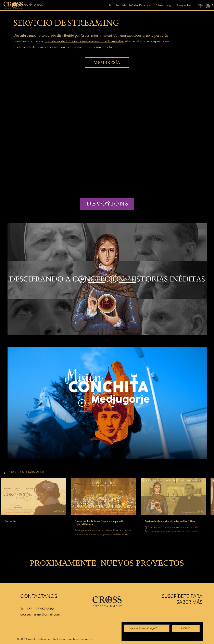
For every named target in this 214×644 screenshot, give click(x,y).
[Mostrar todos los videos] (107, 339)
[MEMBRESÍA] (107, 62)
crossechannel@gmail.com (40, 614)
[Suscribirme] (39, 497)
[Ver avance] (27, 497)
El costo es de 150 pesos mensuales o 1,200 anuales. (84, 41)
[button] (24, 472)
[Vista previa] (97, 497)
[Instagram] (208, 6)
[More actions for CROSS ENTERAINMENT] (24, 472)
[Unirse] (186, 628)
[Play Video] (92, 279)
